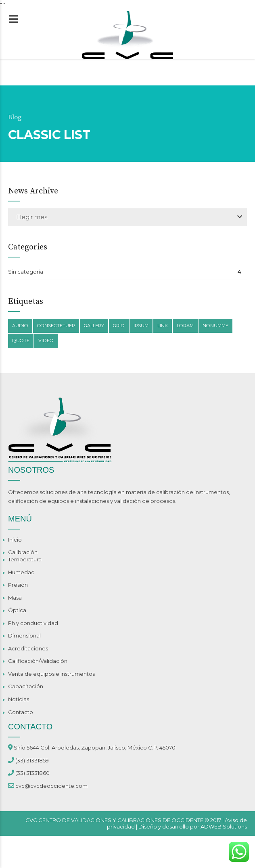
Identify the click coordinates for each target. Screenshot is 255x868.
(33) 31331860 (32, 773)
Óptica (17, 610)
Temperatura (25, 559)
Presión (18, 585)
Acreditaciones (28, 648)
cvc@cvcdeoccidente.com (51, 786)
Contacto (21, 712)
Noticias (19, 699)
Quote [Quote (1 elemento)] (21, 341)
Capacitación (26, 686)
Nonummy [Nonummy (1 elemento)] (215, 326)
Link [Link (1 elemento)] (163, 326)
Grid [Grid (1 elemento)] (119, 326)
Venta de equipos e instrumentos (51, 674)
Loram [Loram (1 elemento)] (185, 326)
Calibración (23, 552)
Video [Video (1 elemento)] (46, 341)
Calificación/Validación (38, 661)
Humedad (21, 572)
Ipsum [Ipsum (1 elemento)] (141, 326)
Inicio (15, 540)
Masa (15, 598)
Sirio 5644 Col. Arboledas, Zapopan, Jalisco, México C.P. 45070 (95, 748)
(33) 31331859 (32, 760)
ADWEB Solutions (224, 826)
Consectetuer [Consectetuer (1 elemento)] (56, 326)
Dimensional (24, 635)
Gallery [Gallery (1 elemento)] (94, 326)
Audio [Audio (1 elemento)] (20, 326)
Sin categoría (26, 272)
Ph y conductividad (33, 623)
